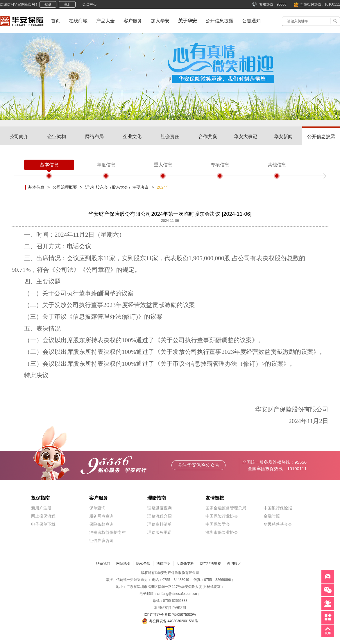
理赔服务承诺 (160, 532)
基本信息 (49, 165)
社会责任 (170, 137)
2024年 (163, 187)
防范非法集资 (210, 563)
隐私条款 (143, 563)
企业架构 (57, 137)
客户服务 (133, 21)
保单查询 (97, 508)
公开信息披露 (219, 21)
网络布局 (94, 137)
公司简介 (19, 137)
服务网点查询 (101, 516)
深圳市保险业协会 (222, 532)
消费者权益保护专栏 (108, 532)
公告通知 (251, 21)
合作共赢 (208, 137)
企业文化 (132, 137)
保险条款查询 (101, 524)
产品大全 (105, 21)
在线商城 (78, 21)
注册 (67, 4)
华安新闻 (283, 137)
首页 (56, 21)
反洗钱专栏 (185, 563)
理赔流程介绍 (160, 516)
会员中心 (90, 4)
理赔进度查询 (160, 508)
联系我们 (103, 563)
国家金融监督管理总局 (226, 508)
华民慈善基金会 (278, 524)
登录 (48, 4)
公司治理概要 (65, 187)
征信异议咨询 (101, 540)
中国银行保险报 (278, 508)
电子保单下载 (43, 524)
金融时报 (272, 516)
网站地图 (123, 563)
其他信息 (277, 165)
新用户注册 (41, 508)
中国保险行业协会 (222, 516)
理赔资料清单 (160, 524)
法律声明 (163, 563)
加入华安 (160, 21)
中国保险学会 (218, 524)
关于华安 (187, 21)
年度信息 (106, 165)
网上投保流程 (43, 516)
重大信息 (163, 165)
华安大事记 (246, 137)
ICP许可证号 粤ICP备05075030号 (170, 615)
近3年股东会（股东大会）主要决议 (117, 187)
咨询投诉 (234, 563)
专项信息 (220, 165)
